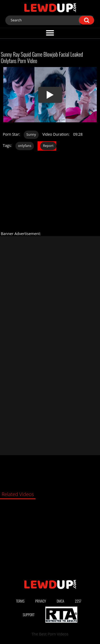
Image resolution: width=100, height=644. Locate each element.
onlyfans (25, 146)
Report (48, 146)
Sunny (31, 134)
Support (29, 615)
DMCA (61, 601)
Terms (20, 601)
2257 (78, 601)
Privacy (41, 601)
